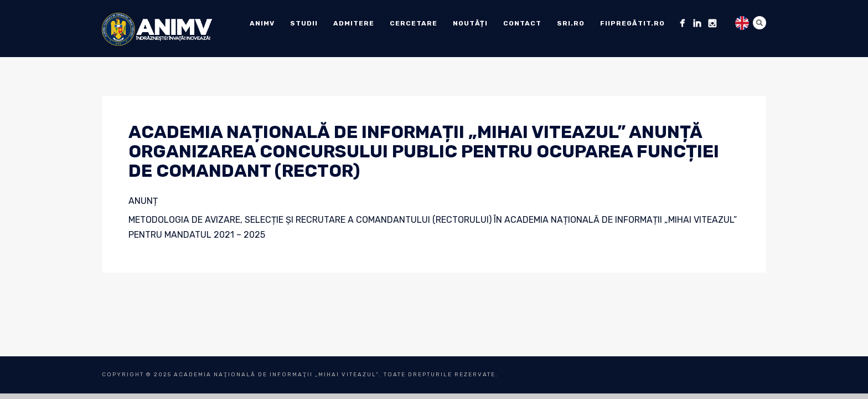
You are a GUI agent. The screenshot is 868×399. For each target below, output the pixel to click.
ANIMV (262, 23)
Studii (304, 23)
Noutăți (470, 23)
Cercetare (414, 23)
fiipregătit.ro (632, 23)
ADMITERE (354, 23)
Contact (522, 23)
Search (759, 23)
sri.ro (571, 23)
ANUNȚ (143, 201)
